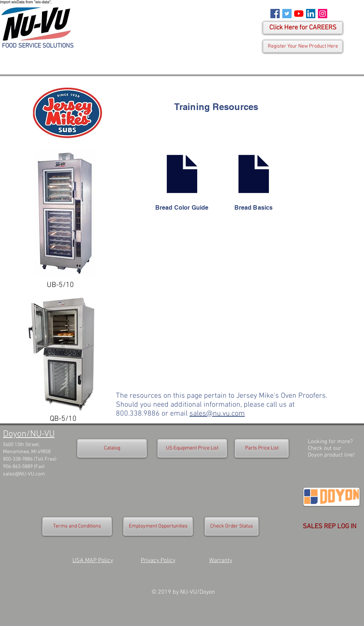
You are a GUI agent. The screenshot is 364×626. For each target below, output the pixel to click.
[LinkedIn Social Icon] (311, 14)
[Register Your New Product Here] (303, 46)
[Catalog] (112, 448)
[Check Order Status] (232, 526)
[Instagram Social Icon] (323, 14)
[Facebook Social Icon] (275, 14)
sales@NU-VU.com (24, 474)
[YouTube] (299, 14)
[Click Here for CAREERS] (303, 28)
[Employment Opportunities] (158, 526)
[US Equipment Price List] (192, 448)
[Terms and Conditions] (77, 526)
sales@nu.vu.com (217, 414)
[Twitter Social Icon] (287, 14)
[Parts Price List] (262, 448)
